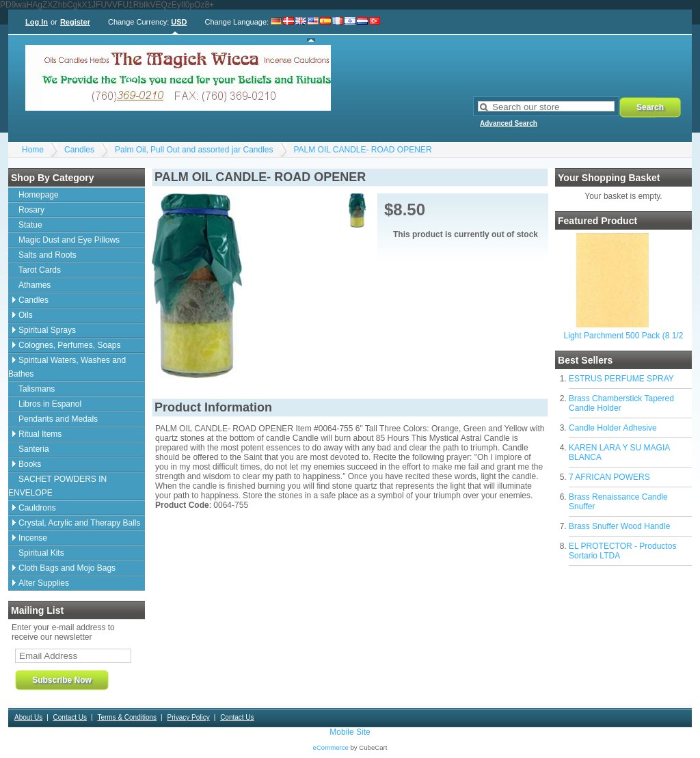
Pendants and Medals (58, 419)
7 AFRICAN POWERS (609, 477)
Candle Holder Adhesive (613, 428)
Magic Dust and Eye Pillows (69, 240)
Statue (30, 225)
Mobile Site (350, 732)
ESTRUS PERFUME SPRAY (621, 379)
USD (179, 22)
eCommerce (331, 747)
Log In (37, 22)
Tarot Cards (40, 270)
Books (30, 464)
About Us (28, 717)
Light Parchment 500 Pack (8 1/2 (624, 336)
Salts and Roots (48, 255)
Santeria (34, 449)
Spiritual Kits (41, 553)
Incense (33, 538)
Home (33, 150)
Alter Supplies (44, 583)
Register (75, 22)
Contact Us (70, 717)
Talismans (37, 389)
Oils (26, 315)
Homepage (39, 195)
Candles (79, 150)
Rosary (31, 210)
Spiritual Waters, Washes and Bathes (67, 367)
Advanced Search (509, 123)
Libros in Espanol (50, 404)
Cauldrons (37, 508)
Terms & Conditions (127, 717)
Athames (35, 285)
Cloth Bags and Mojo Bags (67, 568)
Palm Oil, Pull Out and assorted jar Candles (194, 150)
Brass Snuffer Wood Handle (619, 526)
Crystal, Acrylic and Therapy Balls (80, 523)
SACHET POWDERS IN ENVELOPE (57, 486)
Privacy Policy (188, 717)
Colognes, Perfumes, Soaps (69, 345)
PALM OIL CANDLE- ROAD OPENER (363, 150)
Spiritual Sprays (47, 330)
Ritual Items (40, 434)
